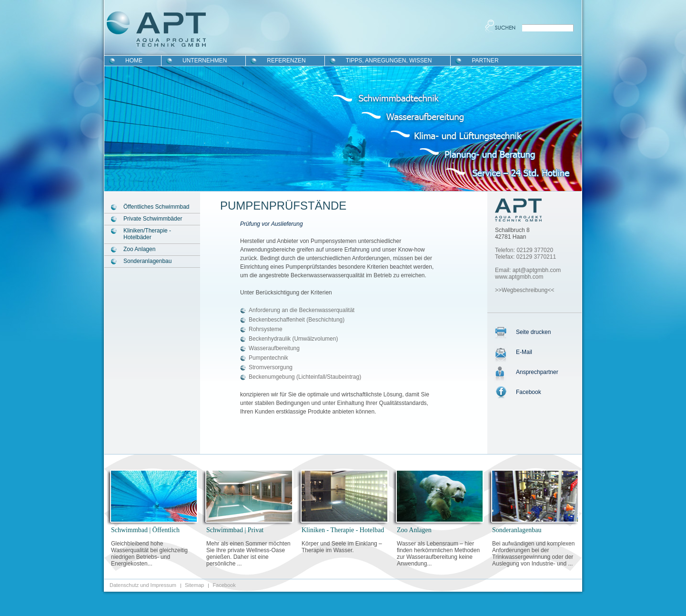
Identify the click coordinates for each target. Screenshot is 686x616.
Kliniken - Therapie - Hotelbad (343, 530)
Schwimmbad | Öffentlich (145, 530)
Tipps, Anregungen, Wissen (389, 61)
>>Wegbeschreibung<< (525, 290)
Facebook (529, 392)
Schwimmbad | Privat (235, 530)
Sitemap (194, 585)
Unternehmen (205, 61)
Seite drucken (533, 332)
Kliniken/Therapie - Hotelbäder (147, 234)
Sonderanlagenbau (147, 261)
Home (134, 61)
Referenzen (286, 61)
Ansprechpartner (537, 372)
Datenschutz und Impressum (143, 585)
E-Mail (524, 352)
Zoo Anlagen (139, 249)
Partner (485, 61)
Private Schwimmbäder (153, 219)
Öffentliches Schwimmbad (156, 207)
